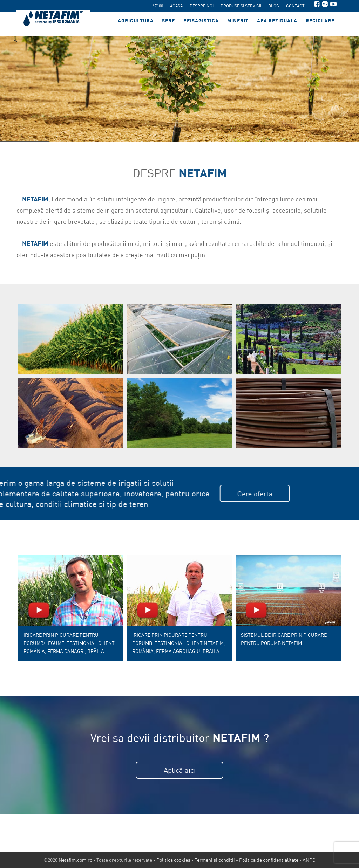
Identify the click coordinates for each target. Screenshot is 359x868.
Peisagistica (201, 24)
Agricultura (136, 24)
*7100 (158, 6)
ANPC (309, 860)
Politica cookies (173, 860)
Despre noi (202, 6)
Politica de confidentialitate (269, 860)
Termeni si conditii (215, 860)
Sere (168, 24)
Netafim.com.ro (75, 860)
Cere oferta (137, 494)
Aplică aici (180, 770)
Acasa (176, 6)
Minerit (238, 24)
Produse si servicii (241, 6)
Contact (295, 6)
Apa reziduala (277, 24)
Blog (274, 6)
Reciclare (320, 24)
